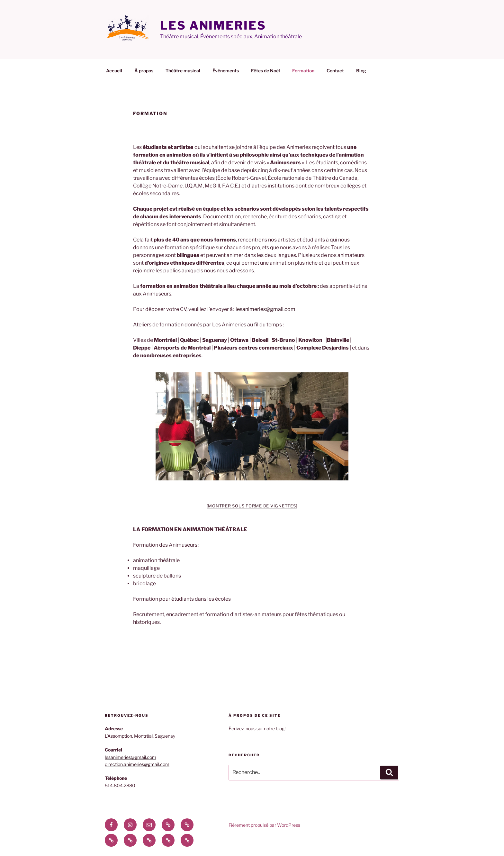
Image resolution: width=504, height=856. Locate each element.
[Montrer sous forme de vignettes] (252, 506)
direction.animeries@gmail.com (137, 764)
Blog (361, 71)
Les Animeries (213, 25)
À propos (144, 71)
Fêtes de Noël (265, 71)
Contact (335, 71)
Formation (303, 71)
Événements (226, 71)
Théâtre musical (183, 71)
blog (280, 729)
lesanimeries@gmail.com (265, 309)
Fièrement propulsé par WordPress (264, 825)
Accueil (114, 71)
